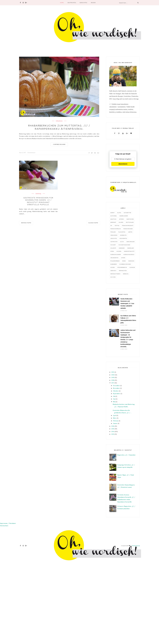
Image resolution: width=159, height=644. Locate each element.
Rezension (131, 261)
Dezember (116, 385)
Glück (122, 242)
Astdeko (121, 219)
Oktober (116, 391)
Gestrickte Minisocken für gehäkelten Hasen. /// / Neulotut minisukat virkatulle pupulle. (38, 201)
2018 (113, 380)
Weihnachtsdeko (115, 274)
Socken (113, 267)
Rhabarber (114, 264)
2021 (113, 372)
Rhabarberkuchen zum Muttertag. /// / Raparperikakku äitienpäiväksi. (59, 127)
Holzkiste (113, 248)
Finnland (113, 232)
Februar (116, 421)
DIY (111, 225)
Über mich (113, 270)
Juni (114, 399)
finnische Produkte (128, 225)
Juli (114, 396)
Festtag (117, 225)
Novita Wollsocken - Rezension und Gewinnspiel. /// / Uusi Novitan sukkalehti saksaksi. (127, 303)
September (117, 393)
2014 (113, 431)
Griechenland (130, 242)
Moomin (119, 251)
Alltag (119, 213)
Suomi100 (132, 267)
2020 (113, 375)
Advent (112, 213)
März (115, 418)
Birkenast (113, 222)
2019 (113, 377)
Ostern (123, 258)
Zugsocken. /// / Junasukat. (126, 455)
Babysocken (130, 219)
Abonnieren (123, 164)
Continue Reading (59, 144)
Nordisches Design (129, 254)
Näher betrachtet (129, 251)
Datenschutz (4, 526)
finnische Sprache (116, 229)
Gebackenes (59, 121)
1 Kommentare (31, 153)
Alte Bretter (127, 213)
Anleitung (38, 194)
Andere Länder (124, 216)
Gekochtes (83, 3)
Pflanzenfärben (115, 261)
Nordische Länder (116, 254)
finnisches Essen (128, 229)
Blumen (121, 222)
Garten (130, 232)
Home (62, 3)
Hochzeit (113, 245)
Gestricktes (72, 3)
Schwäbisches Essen (125, 264)
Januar (115, 423)
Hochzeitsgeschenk (124, 245)
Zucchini (113, 277)
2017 (113, 383)
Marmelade (131, 248)
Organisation (114, 258)
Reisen (93, 3)
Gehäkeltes (123, 235)
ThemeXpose (136, 546)
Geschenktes (123, 238)
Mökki (112, 251)
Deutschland (130, 222)
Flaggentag (122, 232)
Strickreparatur (122, 267)
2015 (113, 429)
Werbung (126, 274)
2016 (113, 426)
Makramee (122, 248)
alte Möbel (114, 216)
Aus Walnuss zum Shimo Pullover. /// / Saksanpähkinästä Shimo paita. (128, 319)
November (116, 388)
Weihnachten (123, 270)
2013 (113, 434)
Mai (114, 402)
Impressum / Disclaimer (8, 523)
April (115, 415)
